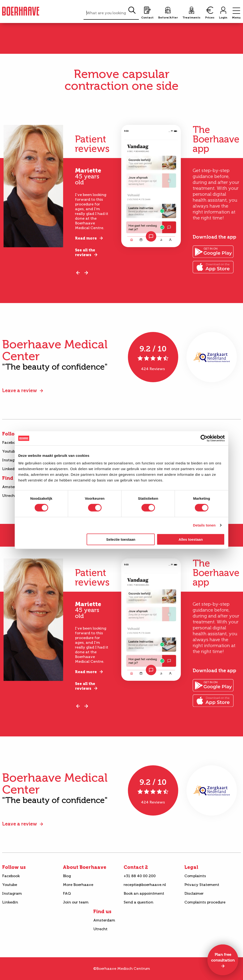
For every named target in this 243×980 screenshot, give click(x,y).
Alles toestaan (191, 539)
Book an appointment (144, 893)
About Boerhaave (85, 867)
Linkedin (10, 902)
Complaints (195, 876)
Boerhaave (21, 11)
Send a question (138, 902)
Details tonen (204, 525)
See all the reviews (85, 252)
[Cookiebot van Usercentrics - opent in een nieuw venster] (204, 438)
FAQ (67, 893)
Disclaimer (194, 893)
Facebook (11, 876)
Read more (86, 238)
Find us (102, 912)
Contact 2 (136, 867)
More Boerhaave (78, 885)
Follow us (14, 867)
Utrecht (100, 929)
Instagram (12, 893)
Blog (67, 876)
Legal (191, 867)
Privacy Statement (202, 885)
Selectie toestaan (121, 539)
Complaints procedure (205, 902)
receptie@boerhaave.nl (145, 885)
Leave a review (20, 390)
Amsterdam (104, 920)
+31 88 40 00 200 (140, 876)
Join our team (76, 902)
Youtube (10, 885)
